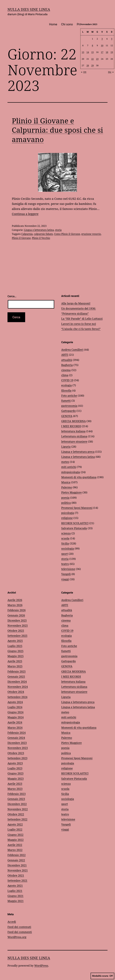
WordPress (41, 966)
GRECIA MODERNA (74, 421)
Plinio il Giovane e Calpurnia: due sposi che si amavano (57, 130)
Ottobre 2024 (16, 692)
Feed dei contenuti (19, 927)
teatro (65, 564)
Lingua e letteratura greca (78, 452)
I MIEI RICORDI (71, 426)
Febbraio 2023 (17, 794)
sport (65, 554)
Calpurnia (27, 234)
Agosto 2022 (15, 824)
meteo (65, 462)
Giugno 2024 (15, 712)
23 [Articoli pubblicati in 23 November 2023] (97, 59)
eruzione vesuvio (91, 234)
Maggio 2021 (15, 901)
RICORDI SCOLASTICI (75, 523)
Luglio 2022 (15, 829)
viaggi (65, 579)
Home (53, 24)
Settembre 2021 (17, 880)
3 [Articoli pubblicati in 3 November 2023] (102, 39)
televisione (68, 569)
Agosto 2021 (15, 886)
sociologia (68, 548)
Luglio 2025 (15, 646)
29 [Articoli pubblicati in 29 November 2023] (93, 65)
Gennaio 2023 (16, 799)
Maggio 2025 (15, 656)
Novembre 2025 (18, 625)
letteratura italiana (73, 431)
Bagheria (67, 365)
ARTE (65, 355)
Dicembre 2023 (17, 743)
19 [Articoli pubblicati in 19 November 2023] (112, 52)
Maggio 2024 (15, 717)
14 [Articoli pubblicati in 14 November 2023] (88, 52)
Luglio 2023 (15, 768)
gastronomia (69, 406)
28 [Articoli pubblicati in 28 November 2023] (88, 65)
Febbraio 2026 (17, 610)
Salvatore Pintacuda (74, 528)
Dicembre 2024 (17, 682)
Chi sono (67, 24)
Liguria (66, 447)
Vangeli (66, 574)
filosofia (66, 390)
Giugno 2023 (15, 773)
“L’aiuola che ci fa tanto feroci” (81, 329)
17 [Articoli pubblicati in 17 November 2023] (102, 52)
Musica (66, 482)
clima (65, 375)
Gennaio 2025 (16, 677)
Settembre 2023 (17, 758)
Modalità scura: (102, 976)
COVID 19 (67, 380)
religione (67, 518)
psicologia (68, 513)
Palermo (67, 487)
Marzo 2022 (15, 850)
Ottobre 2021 (16, 875)
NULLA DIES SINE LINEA (29, 9)
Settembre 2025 (17, 636)
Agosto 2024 (15, 702)
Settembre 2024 (17, 697)
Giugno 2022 (15, 835)
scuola (65, 538)
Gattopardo (69, 411)
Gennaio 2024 (16, 738)
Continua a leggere (25, 214)
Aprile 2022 (15, 845)
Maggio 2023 (15, 779)
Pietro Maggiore (72, 492)
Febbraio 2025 (17, 671)
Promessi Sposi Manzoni (77, 508)
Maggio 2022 (15, 840)
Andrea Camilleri (72, 350)
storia (58, 230)
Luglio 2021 (15, 891)
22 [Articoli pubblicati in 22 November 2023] (93, 59)
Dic (111, 72)
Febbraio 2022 (17, 855)
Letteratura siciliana (74, 436)
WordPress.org (17, 937)
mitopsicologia (71, 472)
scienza (66, 533)
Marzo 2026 (15, 605)
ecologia (66, 385)
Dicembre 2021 (17, 865)
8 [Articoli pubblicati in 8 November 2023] (93, 45)
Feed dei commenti (20, 932)
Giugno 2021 (15, 896)
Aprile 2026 (15, 600)
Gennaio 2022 (16, 860)
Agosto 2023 (15, 763)
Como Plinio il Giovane (67, 234)
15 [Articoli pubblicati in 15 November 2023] (93, 52)
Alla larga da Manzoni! (76, 303)
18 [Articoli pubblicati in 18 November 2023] (107, 52)
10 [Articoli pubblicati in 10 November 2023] (102, 45)
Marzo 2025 (15, 666)
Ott (83, 72)
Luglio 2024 (15, 707)
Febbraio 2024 (17, 733)
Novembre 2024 (18, 687)
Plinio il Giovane (21, 238)
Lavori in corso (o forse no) (79, 324)
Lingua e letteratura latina (39, 230)
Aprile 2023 (15, 784)
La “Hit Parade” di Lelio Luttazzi (82, 319)
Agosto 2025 (15, 641)
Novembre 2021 (18, 870)
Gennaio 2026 (16, 615)
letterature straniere (74, 442)
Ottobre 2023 (16, 753)
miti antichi (69, 467)
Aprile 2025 (15, 661)
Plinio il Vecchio (41, 238)
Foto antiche (69, 396)
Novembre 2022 (18, 809)
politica (66, 503)
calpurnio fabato (43, 234)
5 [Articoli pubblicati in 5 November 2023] (112, 39)
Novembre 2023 (18, 748)
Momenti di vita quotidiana (79, 477)
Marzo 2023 (15, 789)
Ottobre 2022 (16, 814)
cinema (66, 370)
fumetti (66, 401)
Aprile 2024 (15, 722)
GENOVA (67, 416)
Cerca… (12, 296)
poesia (65, 498)
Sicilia (65, 543)
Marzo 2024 (15, 728)
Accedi (12, 922)
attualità (67, 360)
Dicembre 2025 (17, 620)
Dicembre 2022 (17, 804)
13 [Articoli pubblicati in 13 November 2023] (83, 52)
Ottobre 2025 (16, 631)
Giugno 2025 (15, 651)
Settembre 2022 (17, 819)
